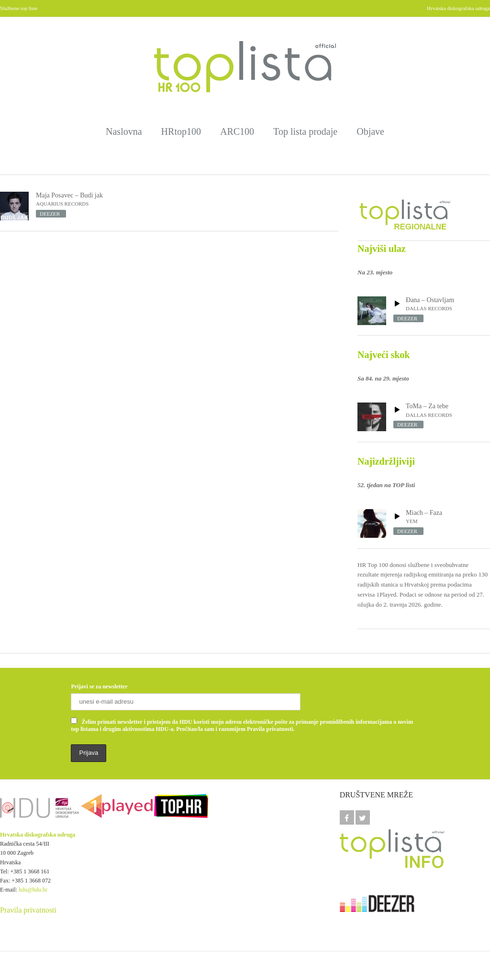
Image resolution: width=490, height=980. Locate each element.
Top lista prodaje (305, 131)
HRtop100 (181, 131)
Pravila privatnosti (28, 910)
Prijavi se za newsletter (99, 686)
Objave (370, 131)
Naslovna (124, 131)
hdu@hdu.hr (33, 890)
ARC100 (237, 131)
